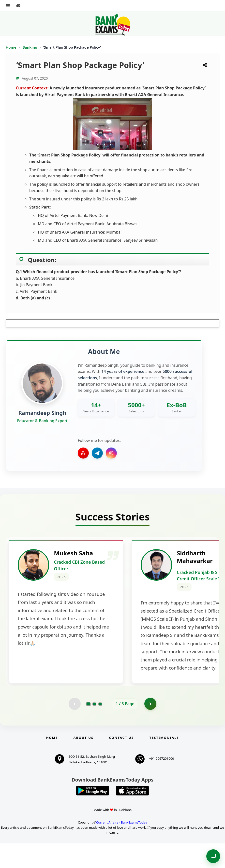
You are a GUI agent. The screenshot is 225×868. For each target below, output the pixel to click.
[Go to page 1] (88, 728)
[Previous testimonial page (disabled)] (75, 728)
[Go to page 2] (94, 728)
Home (11, 47)
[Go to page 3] (100, 728)
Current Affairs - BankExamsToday (122, 847)
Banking (30, 47)
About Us (84, 762)
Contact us (121, 762)
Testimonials (164, 762)
